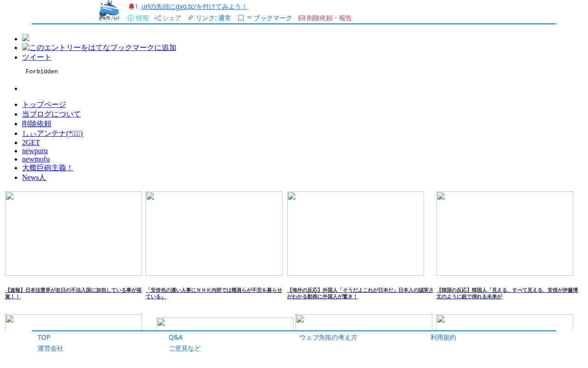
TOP (44, 337)
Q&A (176, 337)
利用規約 (443, 337)
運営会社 (51, 348)
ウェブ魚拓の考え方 (328, 337)
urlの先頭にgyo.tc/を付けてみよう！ (195, 6)
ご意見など (185, 348)
